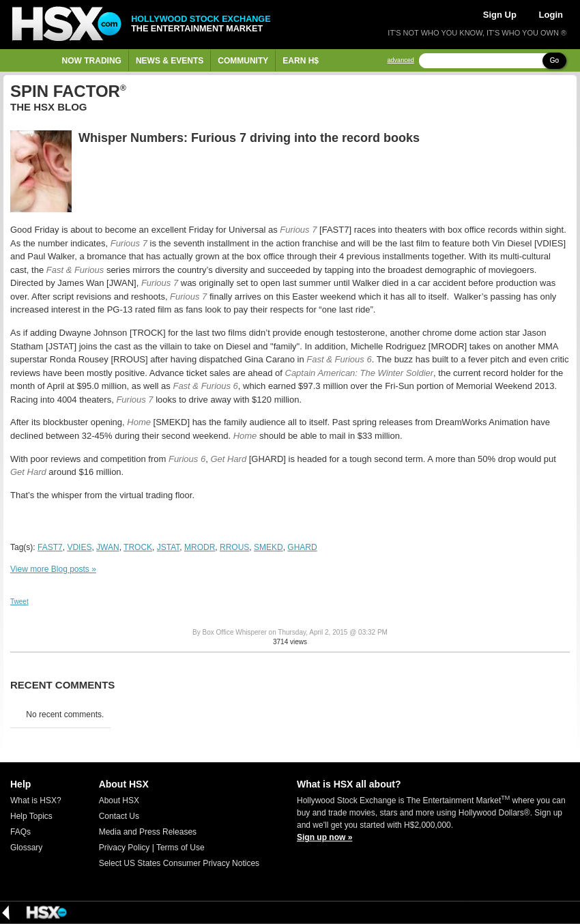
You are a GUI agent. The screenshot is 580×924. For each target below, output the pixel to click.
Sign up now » (324, 837)
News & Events (170, 61)
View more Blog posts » (53, 569)
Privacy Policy (125, 848)
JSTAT (169, 547)
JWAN (108, 547)
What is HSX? (36, 800)
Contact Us (119, 816)
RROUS (234, 547)
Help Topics (31, 816)
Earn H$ (301, 61)
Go (554, 60)
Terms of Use (180, 848)
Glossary (26, 848)
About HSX (119, 800)
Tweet (19, 602)
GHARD (302, 547)
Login (551, 15)
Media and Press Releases (148, 832)
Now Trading (92, 61)
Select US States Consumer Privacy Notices (179, 863)
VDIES (79, 547)
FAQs (20, 832)
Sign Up (500, 15)
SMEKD (269, 547)
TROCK (138, 547)
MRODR (200, 547)
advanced (401, 60)
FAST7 (50, 547)
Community (243, 61)
